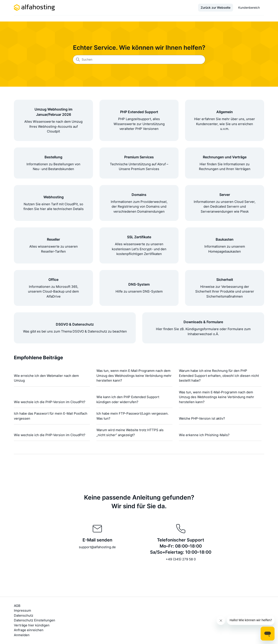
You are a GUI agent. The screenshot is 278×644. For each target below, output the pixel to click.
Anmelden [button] (22, 635)
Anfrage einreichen (29, 630)
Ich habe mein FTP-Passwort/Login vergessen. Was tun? (132, 416)
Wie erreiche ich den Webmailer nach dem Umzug (46, 378)
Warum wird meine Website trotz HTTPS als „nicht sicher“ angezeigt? (130, 432)
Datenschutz (24, 615)
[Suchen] (139, 60)
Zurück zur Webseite (216, 7)
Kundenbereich (249, 7)
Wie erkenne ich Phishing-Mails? (204, 435)
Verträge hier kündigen (32, 625)
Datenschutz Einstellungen (35, 620)
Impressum (22, 610)
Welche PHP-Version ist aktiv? (202, 418)
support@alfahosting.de (97, 547)
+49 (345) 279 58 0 (181, 559)
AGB (17, 606)
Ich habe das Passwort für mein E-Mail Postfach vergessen (51, 416)
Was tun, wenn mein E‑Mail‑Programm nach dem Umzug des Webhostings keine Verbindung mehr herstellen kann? (134, 376)
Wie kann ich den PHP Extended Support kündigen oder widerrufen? (128, 399)
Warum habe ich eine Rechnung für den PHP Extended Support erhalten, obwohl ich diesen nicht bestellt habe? (219, 376)
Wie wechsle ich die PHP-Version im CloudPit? (50, 402)
